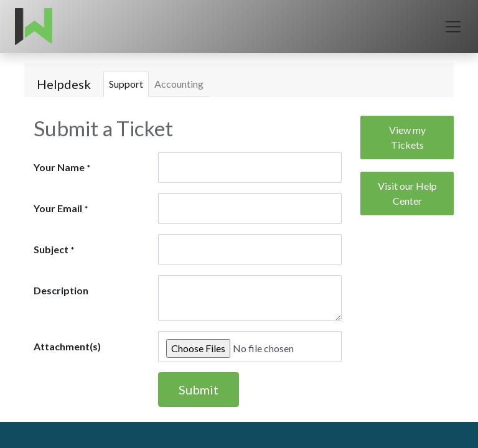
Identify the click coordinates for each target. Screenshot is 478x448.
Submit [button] (199, 390)
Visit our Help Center (407, 193)
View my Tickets (407, 137)
